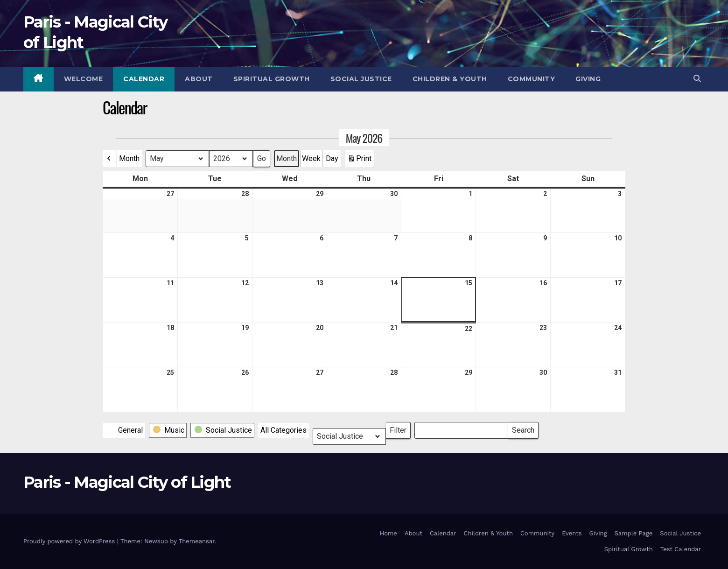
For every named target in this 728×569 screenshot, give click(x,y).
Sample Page (634, 533)
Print (359, 161)
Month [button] (129, 158)
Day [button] (332, 158)
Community (532, 79)
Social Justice (361, 79)
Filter (400, 428)
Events (572, 533)
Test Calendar (681, 549)
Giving (588, 79)
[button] (697, 79)
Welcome (84, 79)
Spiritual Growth (272, 79)
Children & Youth (450, 79)
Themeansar (197, 541)
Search (523, 428)
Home (388, 533)
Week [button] (311, 158)
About (199, 79)
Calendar (144, 79)
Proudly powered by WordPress (70, 541)
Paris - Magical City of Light (127, 482)
